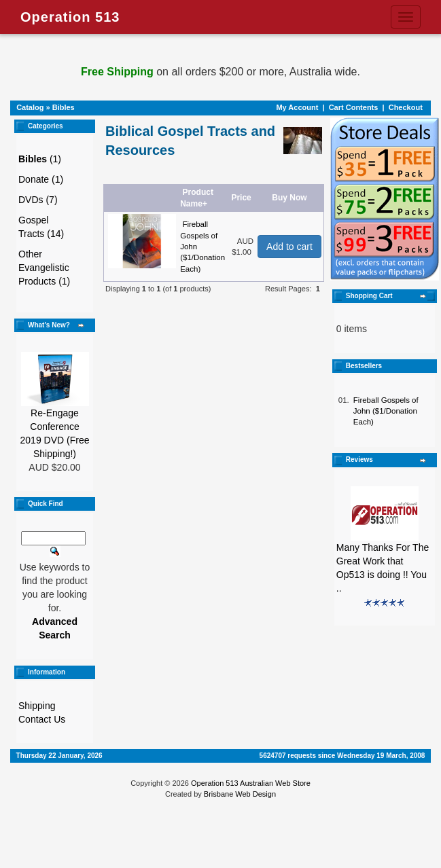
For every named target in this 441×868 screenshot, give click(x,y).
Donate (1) (41, 179)
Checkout (406, 107)
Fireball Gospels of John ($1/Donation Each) (386, 411)
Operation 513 (70, 17)
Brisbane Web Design (240, 794)
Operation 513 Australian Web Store (251, 783)
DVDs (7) (38, 200)
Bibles (64, 107)
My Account (297, 107)
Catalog (30, 107)
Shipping (37, 706)
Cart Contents (354, 107)
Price (241, 198)
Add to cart (289, 247)
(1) (40, 159)
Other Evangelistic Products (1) (44, 268)
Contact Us (42, 719)
